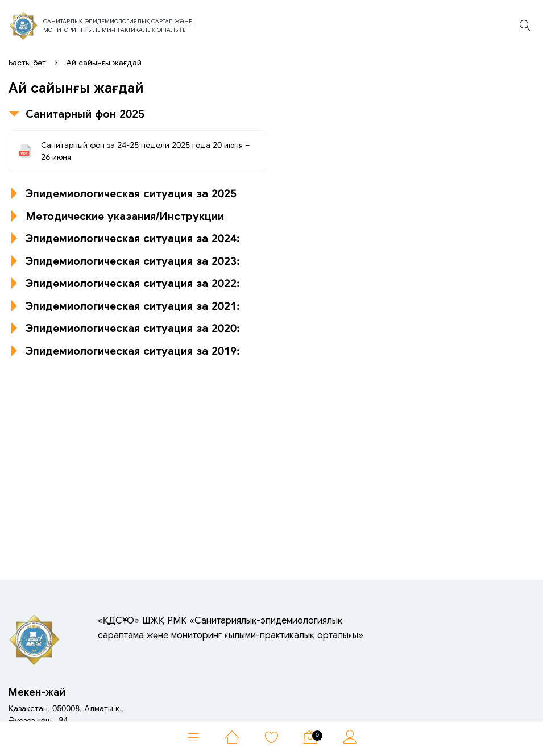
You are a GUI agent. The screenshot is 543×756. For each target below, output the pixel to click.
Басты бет (27, 63)
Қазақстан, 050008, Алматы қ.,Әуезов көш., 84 (66, 714)
